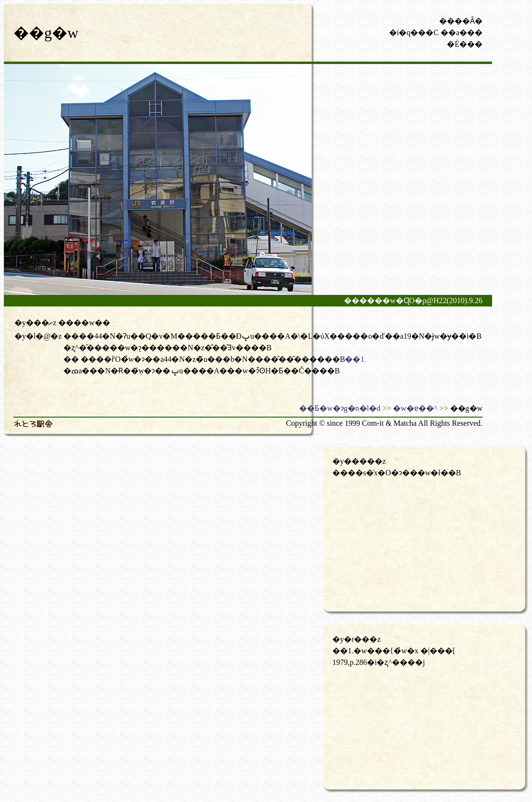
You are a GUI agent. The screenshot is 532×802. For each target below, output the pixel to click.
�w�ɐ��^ (415, 408)
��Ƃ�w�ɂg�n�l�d (340, 408)
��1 (355, 359)
